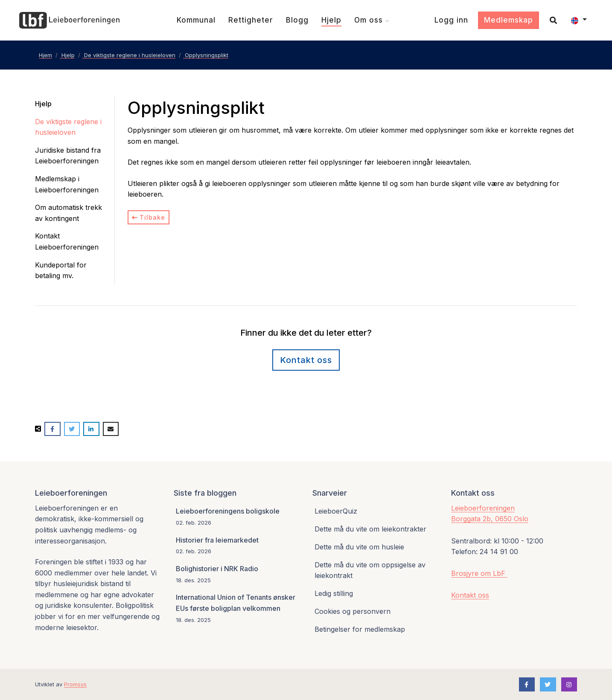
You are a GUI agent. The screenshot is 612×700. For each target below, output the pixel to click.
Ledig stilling (334, 593)
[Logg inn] (451, 20)
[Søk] (550, 20)
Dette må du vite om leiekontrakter (370, 529)
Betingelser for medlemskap (360, 629)
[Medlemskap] (509, 20)
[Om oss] (372, 20)
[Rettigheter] (251, 20)
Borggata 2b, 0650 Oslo (490, 519)
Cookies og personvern (353, 611)
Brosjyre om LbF (479, 573)
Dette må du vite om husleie (359, 547)
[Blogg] (297, 20)
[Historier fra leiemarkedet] (237, 546)
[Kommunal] (196, 20)
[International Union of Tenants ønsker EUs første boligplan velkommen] (237, 609)
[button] (579, 20)
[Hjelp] (331, 20)
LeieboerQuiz (336, 511)
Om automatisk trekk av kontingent (68, 213)
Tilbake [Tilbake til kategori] (149, 217)
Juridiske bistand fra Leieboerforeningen (68, 156)
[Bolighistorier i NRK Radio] (237, 574)
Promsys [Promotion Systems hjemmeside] (75, 684)
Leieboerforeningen (483, 508)
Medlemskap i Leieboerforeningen (67, 184)
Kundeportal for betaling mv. (61, 270)
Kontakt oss (470, 595)
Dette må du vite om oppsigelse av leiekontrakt (370, 570)
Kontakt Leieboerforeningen (67, 241)
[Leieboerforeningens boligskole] (237, 517)
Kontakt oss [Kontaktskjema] (306, 360)
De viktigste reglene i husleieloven (68, 127)
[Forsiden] (69, 20)
